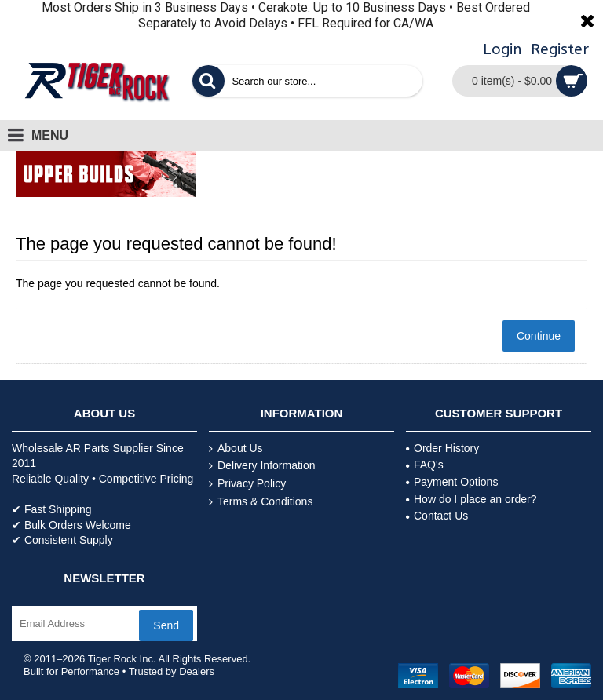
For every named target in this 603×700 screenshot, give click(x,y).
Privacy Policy (247, 484)
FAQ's (425, 465)
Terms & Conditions (261, 502)
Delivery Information (262, 466)
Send (166, 625)
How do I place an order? (471, 499)
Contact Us (437, 516)
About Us (236, 448)
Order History (442, 448)
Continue (539, 336)
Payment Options (452, 482)
